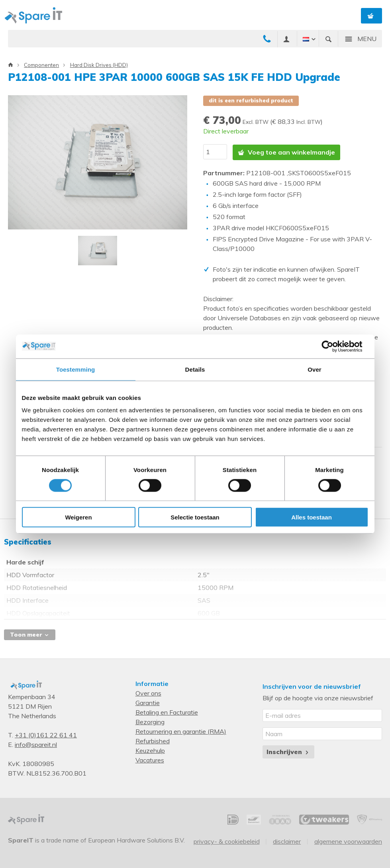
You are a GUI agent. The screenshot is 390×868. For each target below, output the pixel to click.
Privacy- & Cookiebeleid (227, 841)
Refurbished (153, 741)
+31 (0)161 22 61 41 (46, 735)
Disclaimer (287, 841)
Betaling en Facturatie (167, 712)
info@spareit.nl (36, 744)
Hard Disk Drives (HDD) (99, 65)
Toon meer (30, 634)
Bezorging (150, 721)
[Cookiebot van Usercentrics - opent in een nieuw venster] (334, 346)
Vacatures (150, 760)
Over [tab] (315, 369)
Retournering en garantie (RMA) (181, 731)
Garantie (148, 702)
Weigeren (78, 517)
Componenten (41, 65)
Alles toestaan (312, 517)
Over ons (148, 693)
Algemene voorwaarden (348, 841)
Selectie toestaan (195, 517)
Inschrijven (288, 751)
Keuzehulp (150, 750)
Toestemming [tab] (76, 369)
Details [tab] (195, 369)
